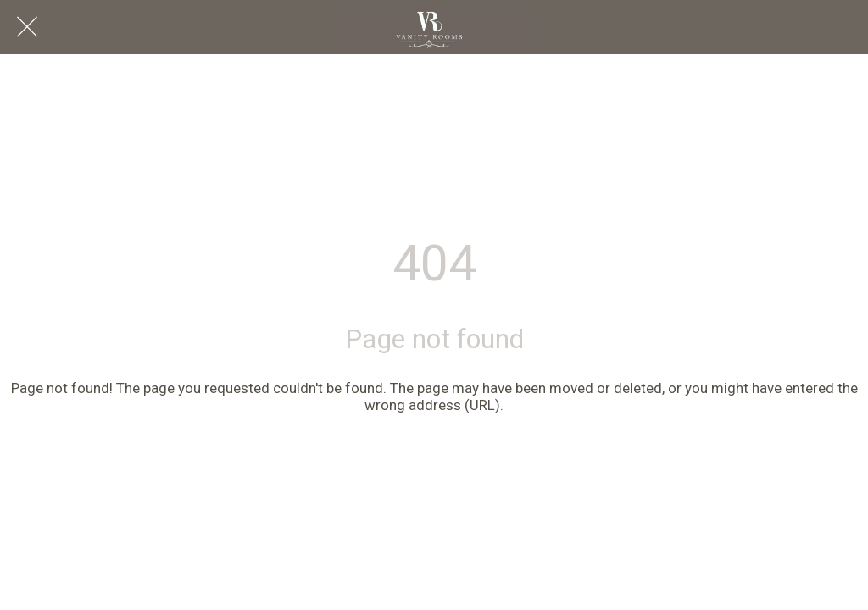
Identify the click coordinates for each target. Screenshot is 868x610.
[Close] (27, 27)
